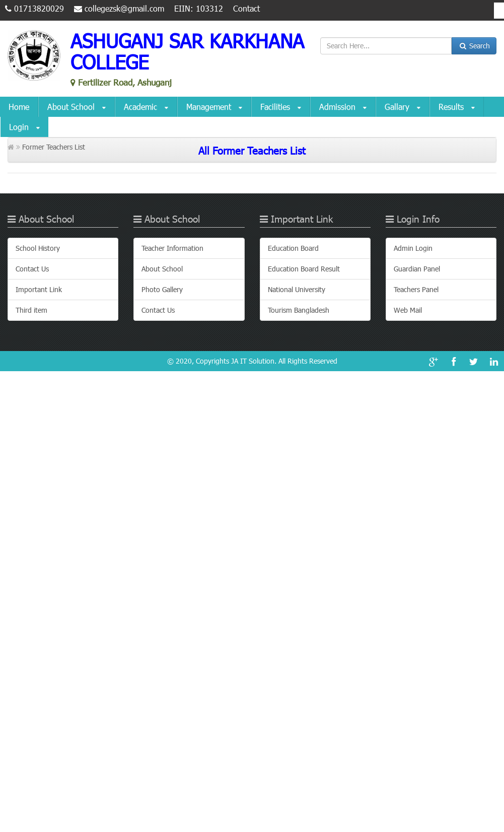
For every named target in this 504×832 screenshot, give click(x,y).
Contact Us (32, 269)
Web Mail (408, 310)
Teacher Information (172, 248)
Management (214, 107)
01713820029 (34, 8)
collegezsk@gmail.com (119, 8)
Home (19, 107)
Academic (146, 107)
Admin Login (413, 248)
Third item (31, 310)
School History (38, 248)
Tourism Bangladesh (299, 310)
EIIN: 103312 (199, 8)
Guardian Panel (417, 269)
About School (77, 107)
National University (297, 289)
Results (457, 107)
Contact (246, 8)
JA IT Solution (253, 361)
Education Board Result (304, 269)
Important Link (39, 289)
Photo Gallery (162, 289)
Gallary (403, 107)
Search (474, 46)
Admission (343, 107)
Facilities (281, 107)
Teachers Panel (416, 289)
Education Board (293, 248)
